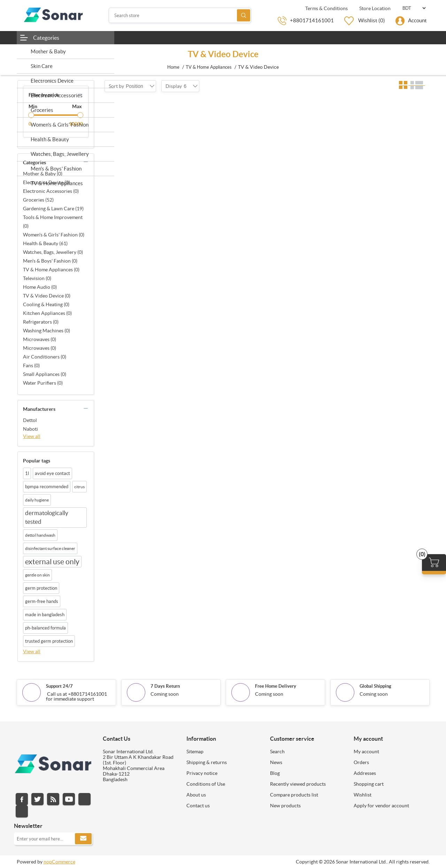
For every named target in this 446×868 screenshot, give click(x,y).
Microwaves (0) (40, 339)
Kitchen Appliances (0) (47, 313)
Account (417, 20)
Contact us (198, 806)
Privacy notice (202, 773)
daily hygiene (37, 500)
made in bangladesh (45, 615)
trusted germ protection (49, 641)
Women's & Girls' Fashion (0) (54, 235)
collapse (80, 94)
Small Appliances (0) (45, 374)
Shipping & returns (207, 762)
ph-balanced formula (45, 628)
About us (196, 795)
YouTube (69, 799)
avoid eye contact (52, 473)
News (276, 762)
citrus (79, 487)
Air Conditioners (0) (45, 357)
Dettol (30, 420)
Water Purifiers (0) (43, 383)
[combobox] (134, 86)
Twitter (37, 799)
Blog (275, 773)
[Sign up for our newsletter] (53, 839)
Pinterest (22, 811)
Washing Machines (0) (47, 331)
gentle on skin (37, 575)
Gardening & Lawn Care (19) (53, 209)
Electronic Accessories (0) (51, 191)
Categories (46, 38)
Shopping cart (369, 784)
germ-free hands (42, 601)
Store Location (374, 8)
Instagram (84, 799)
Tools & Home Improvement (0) (53, 222)
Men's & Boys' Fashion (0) (50, 261)
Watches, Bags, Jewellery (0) (53, 252)
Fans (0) (31, 365)
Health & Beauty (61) (45, 243)
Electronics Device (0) (47, 182)
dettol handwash (40, 535)
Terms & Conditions (326, 8)
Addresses (365, 773)
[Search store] (180, 15)
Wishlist (363, 795)
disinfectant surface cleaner (50, 548)
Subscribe (83, 839)
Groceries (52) (38, 200)
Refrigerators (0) (41, 322)
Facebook (22, 799)
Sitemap (195, 752)
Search (244, 16)
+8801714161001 (312, 20)
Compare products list (294, 795)
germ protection (41, 588)
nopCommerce (59, 862)
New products (285, 806)
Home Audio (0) (40, 287)
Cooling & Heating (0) (46, 304)
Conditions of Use (206, 784)
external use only (52, 562)
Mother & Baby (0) (43, 174)
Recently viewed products (298, 784)
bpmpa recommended (47, 487)
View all (32, 436)
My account (366, 752)
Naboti (30, 429)
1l (27, 473)
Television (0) (37, 278)
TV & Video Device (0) (47, 296)
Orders (361, 762)
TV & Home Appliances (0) (51, 270)
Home (173, 67)
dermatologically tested (47, 517)
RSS (53, 799)
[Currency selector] (414, 8)
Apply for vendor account (381, 806)
